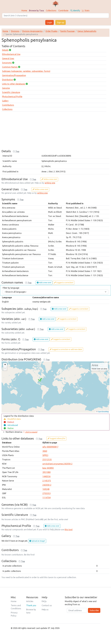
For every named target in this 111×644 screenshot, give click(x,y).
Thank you (31, 605)
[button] (5, 365)
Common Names (10, 67)
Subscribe (94, 610)
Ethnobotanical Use (11, 54)
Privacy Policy (14, 614)
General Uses (8, 58)
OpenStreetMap (103, 412)
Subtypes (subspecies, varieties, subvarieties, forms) (26, 71)
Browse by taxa (31, 611)
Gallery (5, 101)
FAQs (44, 601)
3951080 (46, 472)
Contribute (63, 11)
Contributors (8, 105)
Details (5, 50)
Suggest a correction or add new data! (66, 349)
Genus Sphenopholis (87, 31)
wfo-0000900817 (50, 447)
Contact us (47, 605)
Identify (75, 11)
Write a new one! (49, 179)
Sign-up (61, 22)
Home (24, 11)
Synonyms (7, 63)
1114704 (46, 498)
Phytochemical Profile (12, 97)
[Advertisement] (55, 131)
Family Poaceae (67, 31)
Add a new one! (44, 283)
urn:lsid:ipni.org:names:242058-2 (57, 464)
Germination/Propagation (14, 75)
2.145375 (47, 481)
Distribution (8, 80)
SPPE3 (45, 455)
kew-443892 (48, 468)
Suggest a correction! (64, 283)
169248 (46, 489)
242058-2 (47, 485)
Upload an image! (37, 541)
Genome (6, 88)
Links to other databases (14, 84)
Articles (30, 601)
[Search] (55, 16)
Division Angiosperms (32, 31)
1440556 (46, 476)
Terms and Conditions (16, 607)
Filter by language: (11, 288)
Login (50, 22)
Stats (86, 11)
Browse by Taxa (36, 11)
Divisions (15, 31)
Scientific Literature (11, 92)
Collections (51, 11)
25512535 (47, 460)
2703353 (46, 493)
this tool (68, 530)
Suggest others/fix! (56, 438)
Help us (45, 610)
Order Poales (51, 31)
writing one (50, 183)
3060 (45, 451)
